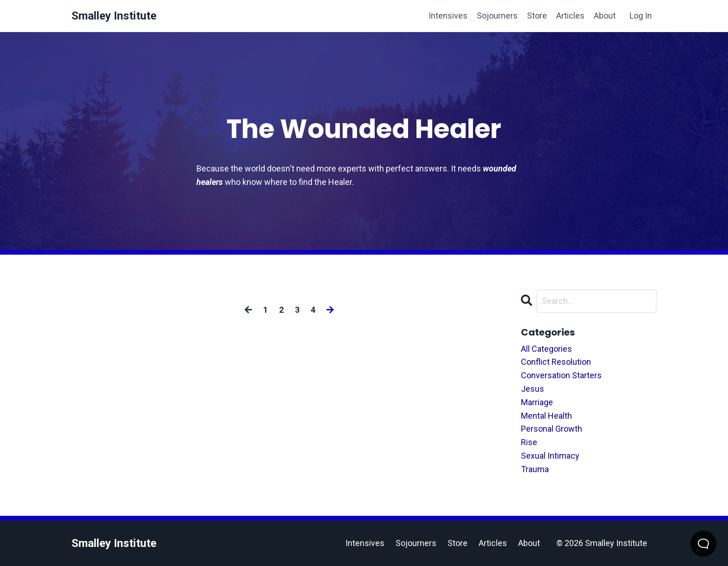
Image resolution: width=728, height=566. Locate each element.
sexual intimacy (550, 456)
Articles (570, 16)
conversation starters (561, 375)
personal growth (552, 429)
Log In (641, 16)
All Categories (546, 349)
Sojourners (497, 16)
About (605, 16)
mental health (546, 416)
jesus (533, 389)
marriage (537, 402)
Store (537, 16)
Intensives (448, 16)
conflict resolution (556, 362)
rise (529, 442)
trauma (535, 469)
